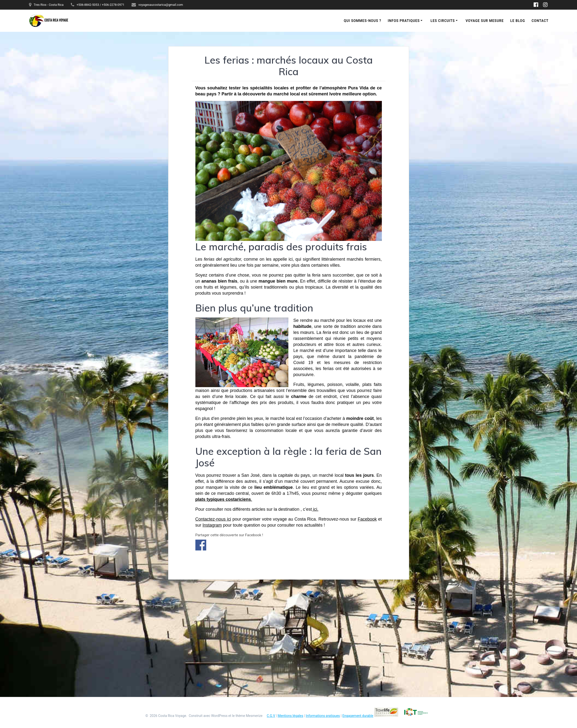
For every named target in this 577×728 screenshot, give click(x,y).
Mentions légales (291, 716)
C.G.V (271, 716)
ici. (315, 509)
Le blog (518, 21)
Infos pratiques (404, 21)
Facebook (367, 519)
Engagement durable (358, 716)
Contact (540, 21)
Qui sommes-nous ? (362, 21)
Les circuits (443, 21)
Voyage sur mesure (485, 21)
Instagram (212, 525)
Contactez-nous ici (213, 519)
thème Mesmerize (249, 716)
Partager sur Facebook (201, 545)
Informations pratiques (323, 716)
